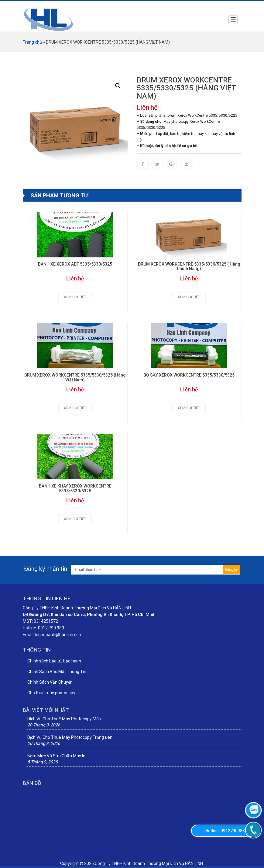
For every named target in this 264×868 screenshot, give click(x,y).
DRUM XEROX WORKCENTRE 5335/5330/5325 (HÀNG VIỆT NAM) (186, 88)
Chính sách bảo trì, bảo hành (54, 661)
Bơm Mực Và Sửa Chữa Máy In (56, 756)
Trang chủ (32, 42)
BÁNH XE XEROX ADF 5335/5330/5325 (75, 264)
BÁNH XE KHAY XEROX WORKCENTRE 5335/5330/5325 (75, 488)
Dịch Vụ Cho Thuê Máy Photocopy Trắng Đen (70, 737)
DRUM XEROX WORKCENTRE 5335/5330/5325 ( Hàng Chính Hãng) (189, 266)
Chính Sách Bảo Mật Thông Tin (57, 672)
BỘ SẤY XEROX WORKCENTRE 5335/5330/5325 (189, 375)
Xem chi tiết (75, 297)
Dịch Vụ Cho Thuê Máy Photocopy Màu (64, 719)
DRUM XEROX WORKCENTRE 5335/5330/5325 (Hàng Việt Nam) (75, 377)
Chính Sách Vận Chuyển (50, 682)
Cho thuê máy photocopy (51, 693)
